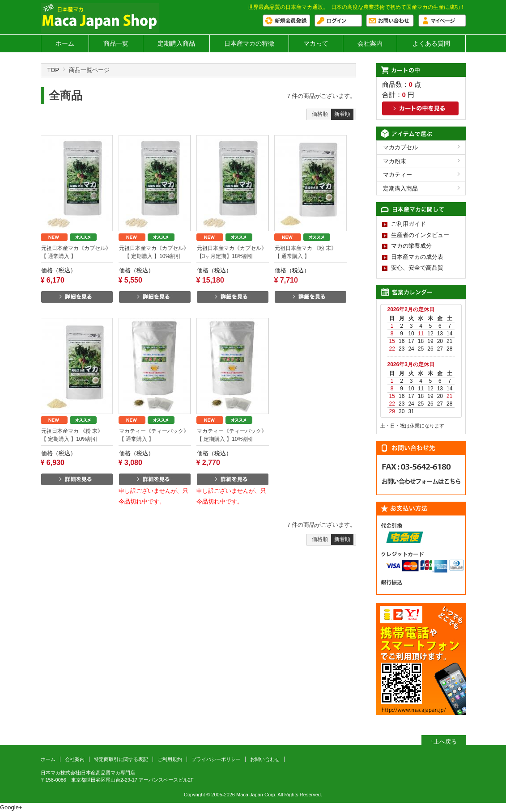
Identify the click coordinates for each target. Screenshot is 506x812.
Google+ (11, 807)
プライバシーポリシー (216, 759)
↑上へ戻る (444, 742)
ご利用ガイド (408, 224)
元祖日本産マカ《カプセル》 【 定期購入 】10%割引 (154, 252)
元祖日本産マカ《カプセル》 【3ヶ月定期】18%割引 (232, 252)
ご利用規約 (170, 759)
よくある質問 (431, 43)
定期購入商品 (176, 43)
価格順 (320, 114)
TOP (53, 70)
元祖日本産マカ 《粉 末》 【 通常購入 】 (311, 252)
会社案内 (370, 43)
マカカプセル (400, 147)
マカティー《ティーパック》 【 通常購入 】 (155, 435)
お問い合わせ (265, 759)
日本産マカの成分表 (417, 257)
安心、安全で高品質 (417, 268)
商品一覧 (116, 43)
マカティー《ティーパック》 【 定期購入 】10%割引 (233, 435)
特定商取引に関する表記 (121, 759)
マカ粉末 (395, 161)
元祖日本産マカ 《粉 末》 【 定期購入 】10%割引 (77, 435)
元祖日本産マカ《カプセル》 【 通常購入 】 (77, 252)
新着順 (342, 114)
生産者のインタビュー (420, 235)
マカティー (398, 175)
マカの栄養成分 (411, 246)
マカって (316, 43)
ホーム (65, 43)
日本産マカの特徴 (249, 43)
